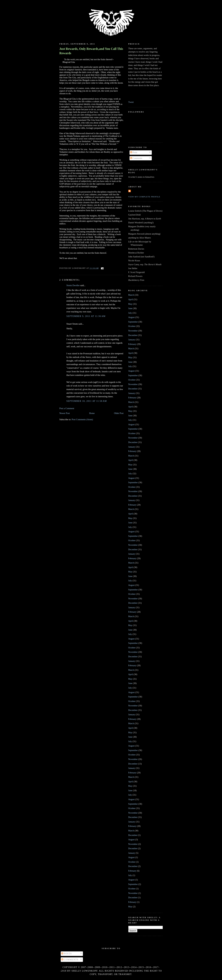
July (130, 313)
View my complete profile (144, 197)
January (132, 340)
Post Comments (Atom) (82, 419)
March (131, 295)
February (132, 344)
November (133, 331)
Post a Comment (67, 408)
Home (92, 413)
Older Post (119, 413)
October (132, 326)
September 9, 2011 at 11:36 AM (86, 316)
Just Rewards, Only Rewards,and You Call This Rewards (91, 51)
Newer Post (65, 413)
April (131, 299)
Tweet (131, 102)
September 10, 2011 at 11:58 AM (87, 401)
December (133, 335)
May (130, 304)
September (133, 322)
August (131, 317)
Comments (136, 158)
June (130, 308)
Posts (134, 152)
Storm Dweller (73, 285)
